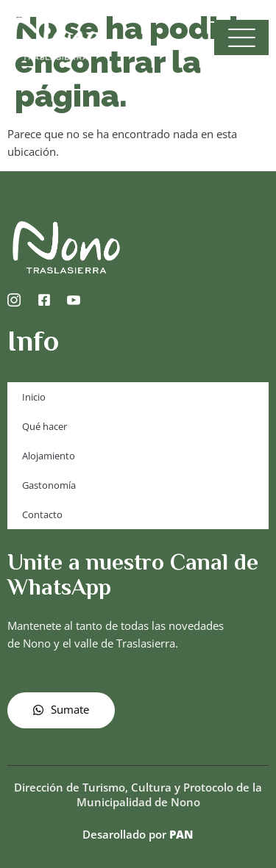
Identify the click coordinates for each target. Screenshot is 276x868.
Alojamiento (49, 456)
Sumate (61, 709)
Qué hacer (45, 426)
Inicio (34, 397)
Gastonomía (49, 485)
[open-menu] (241, 37)
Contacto (42, 514)
